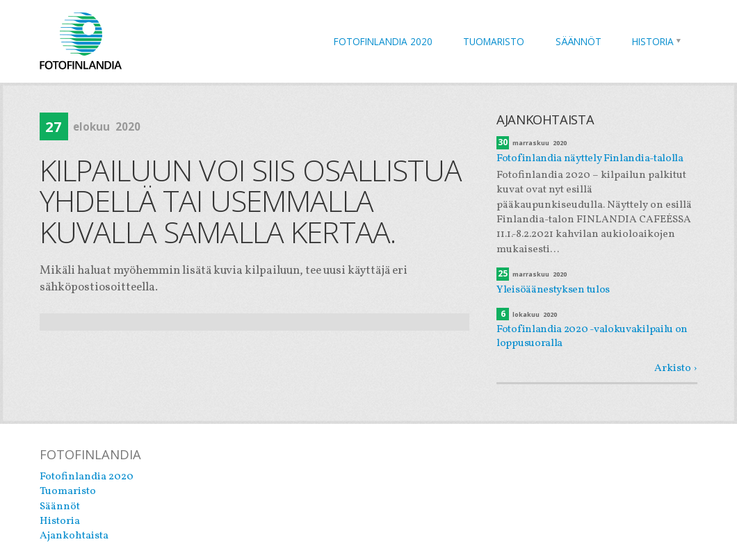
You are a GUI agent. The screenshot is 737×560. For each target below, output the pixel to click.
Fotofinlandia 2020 (383, 41)
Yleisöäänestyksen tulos (553, 290)
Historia (653, 41)
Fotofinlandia (81, 41)
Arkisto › (676, 368)
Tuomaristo (494, 41)
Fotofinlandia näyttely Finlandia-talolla (590, 158)
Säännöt (578, 41)
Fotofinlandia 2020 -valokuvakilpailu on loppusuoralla (592, 336)
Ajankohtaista (74, 536)
